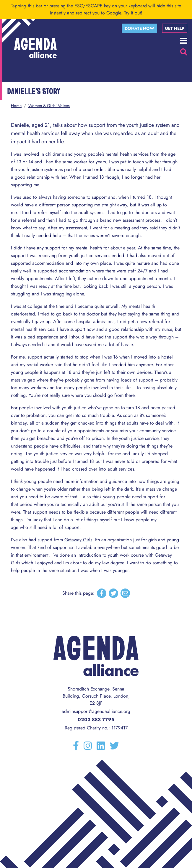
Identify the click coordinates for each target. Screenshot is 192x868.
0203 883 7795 (96, 720)
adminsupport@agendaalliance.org (96, 711)
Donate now (139, 28)
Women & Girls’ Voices (49, 106)
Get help (175, 28)
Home (16, 106)
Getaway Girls (78, 540)
